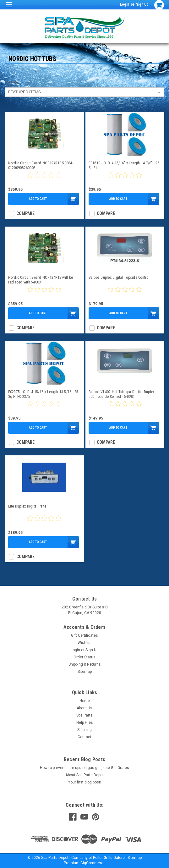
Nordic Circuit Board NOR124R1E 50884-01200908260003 (41, 165)
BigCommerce (93, 863)
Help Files (85, 722)
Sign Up (142, 4)
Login (125, 4)
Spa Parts (84, 715)
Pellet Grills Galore (109, 858)
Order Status (84, 657)
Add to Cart (38, 199)
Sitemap (85, 672)
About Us (84, 708)
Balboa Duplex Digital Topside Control (119, 277)
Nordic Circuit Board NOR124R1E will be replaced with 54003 (41, 280)
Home (85, 701)
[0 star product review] (44, 179)
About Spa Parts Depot (84, 775)
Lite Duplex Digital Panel (28, 506)
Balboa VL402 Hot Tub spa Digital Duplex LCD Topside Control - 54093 (122, 394)
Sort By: (12, 82)
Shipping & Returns (85, 664)
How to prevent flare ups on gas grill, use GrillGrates (84, 768)
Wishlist (85, 643)
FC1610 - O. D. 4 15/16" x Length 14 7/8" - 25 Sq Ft (124, 165)
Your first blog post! (85, 782)
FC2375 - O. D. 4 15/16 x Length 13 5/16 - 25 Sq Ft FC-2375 (43, 394)
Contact (84, 737)
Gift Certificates (84, 635)
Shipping (84, 730)
